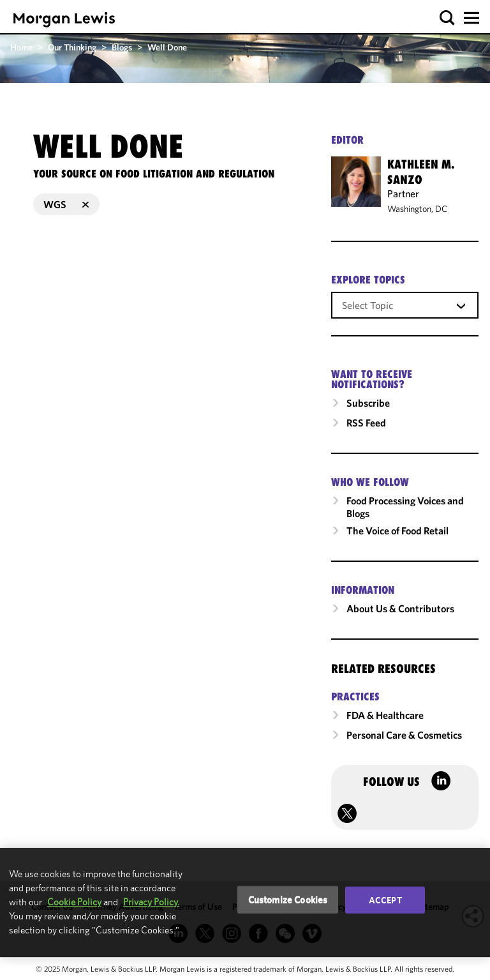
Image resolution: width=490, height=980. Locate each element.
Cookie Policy (74, 902)
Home (21, 47)
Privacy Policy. (151, 902)
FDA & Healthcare (385, 715)
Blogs (122, 47)
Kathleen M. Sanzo (421, 172)
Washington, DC (417, 209)
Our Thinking (72, 47)
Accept (385, 900)
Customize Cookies (288, 899)
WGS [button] (66, 204)
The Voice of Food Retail (397, 531)
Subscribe (368, 403)
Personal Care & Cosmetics (404, 735)
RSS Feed (366, 423)
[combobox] (405, 305)
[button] (448, 18)
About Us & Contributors (400, 608)
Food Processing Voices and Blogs (405, 507)
